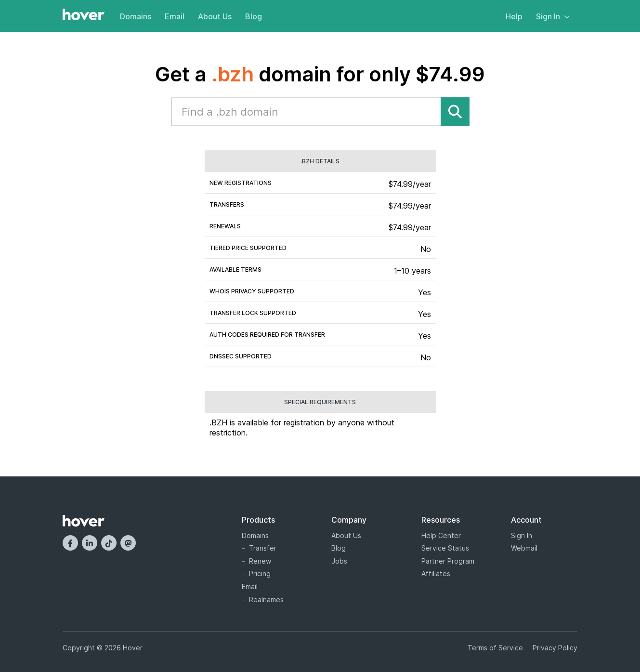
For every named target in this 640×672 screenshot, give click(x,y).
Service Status (445, 548)
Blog (254, 16)
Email (175, 16)
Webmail (524, 548)
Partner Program (448, 561)
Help (514, 16)
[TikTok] (109, 543)
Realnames (266, 600)
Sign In (553, 16)
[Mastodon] (128, 543)
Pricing (260, 573)
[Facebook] (70, 543)
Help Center (441, 535)
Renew (260, 561)
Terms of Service (495, 648)
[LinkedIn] (90, 543)
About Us (215, 16)
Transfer (263, 548)
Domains (136, 16)
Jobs (339, 561)
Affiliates (436, 573)
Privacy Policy (555, 648)
